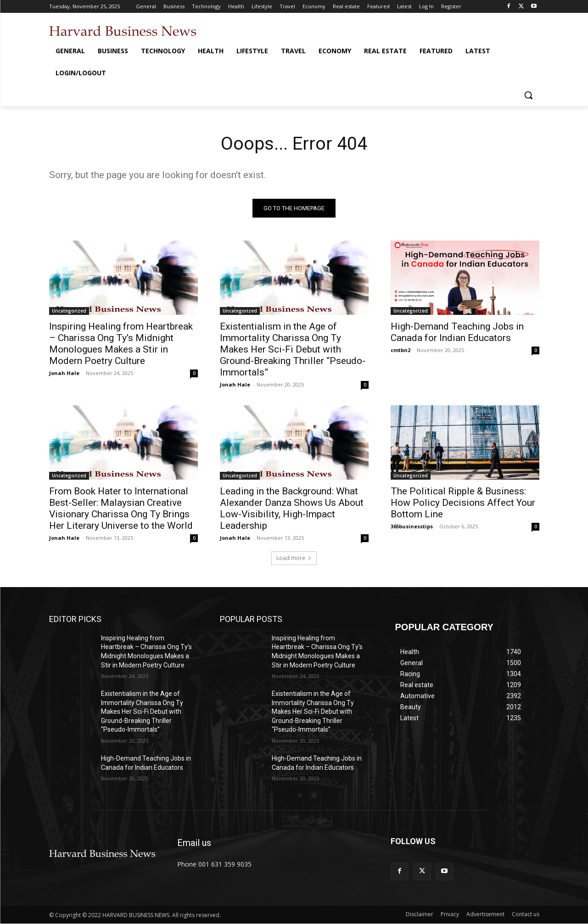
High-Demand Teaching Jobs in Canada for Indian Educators (457, 333)
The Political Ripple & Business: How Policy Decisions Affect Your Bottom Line (463, 503)
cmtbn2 (400, 350)
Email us (194, 843)
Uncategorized (69, 311)
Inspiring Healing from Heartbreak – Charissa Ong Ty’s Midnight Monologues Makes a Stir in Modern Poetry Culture (121, 344)
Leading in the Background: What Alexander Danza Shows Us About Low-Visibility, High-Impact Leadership (292, 509)
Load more (294, 558)
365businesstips (412, 527)
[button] (528, 95)
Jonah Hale (64, 373)
